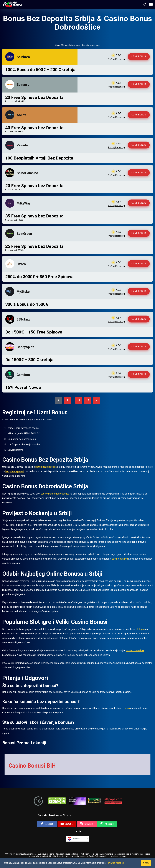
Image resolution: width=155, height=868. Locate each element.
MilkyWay (24, 203)
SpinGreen (24, 234)
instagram (86, 823)
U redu (143, 863)
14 (79, 400)
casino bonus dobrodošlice (55, 494)
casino (126, 708)
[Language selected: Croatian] (78, 838)
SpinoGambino (27, 173)
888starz (23, 319)
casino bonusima (135, 650)
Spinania (23, 85)
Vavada (22, 145)
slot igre (140, 629)
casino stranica (120, 559)
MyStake (23, 292)
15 (88, 400)
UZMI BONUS (139, 57)
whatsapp (107, 823)
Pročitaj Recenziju (116, 59)
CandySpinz (25, 347)
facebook (47, 823)
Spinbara (23, 57)
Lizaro (21, 264)
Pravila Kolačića (116, 863)
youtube (67, 823)
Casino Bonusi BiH (31, 765)
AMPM (22, 115)
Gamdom (23, 375)
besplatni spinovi (15, 471)
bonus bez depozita (46, 467)
